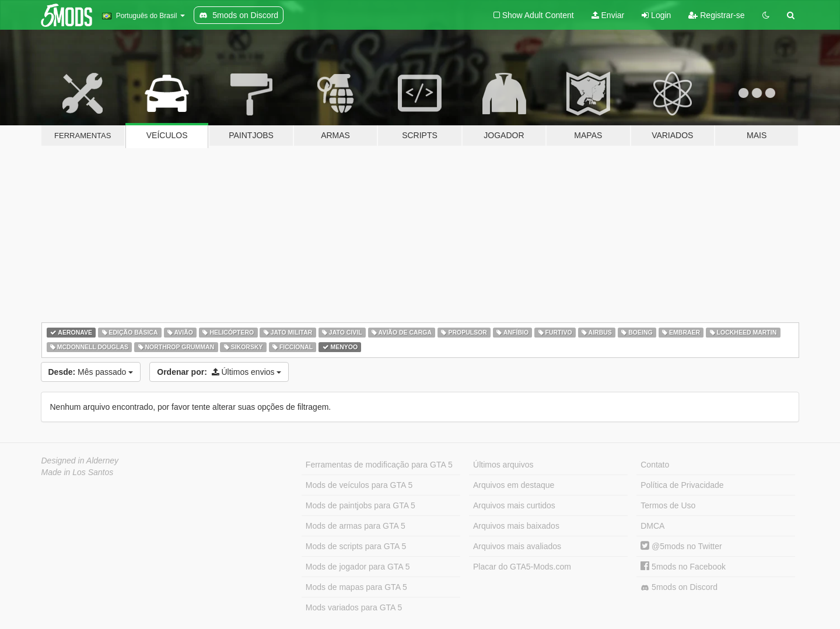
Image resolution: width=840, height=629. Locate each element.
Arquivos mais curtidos (514, 505)
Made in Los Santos (78, 472)
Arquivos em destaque (514, 485)
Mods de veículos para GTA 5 (359, 485)
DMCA (652, 526)
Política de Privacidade (682, 485)
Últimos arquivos (503, 465)
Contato (655, 465)
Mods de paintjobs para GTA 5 (360, 505)
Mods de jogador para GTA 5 (358, 567)
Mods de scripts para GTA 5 (356, 546)
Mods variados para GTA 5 (354, 607)
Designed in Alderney (80, 461)
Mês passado (91, 372)
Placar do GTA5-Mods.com (522, 567)
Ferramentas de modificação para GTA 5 (379, 465)
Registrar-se (716, 15)
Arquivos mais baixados (516, 526)
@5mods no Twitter (681, 546)
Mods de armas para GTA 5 (356, 526)
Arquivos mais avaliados (517, 546)
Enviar (608, 15)
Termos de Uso (668, 505)
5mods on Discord (679, 587)
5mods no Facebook (683, 567)
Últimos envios (219, 372)
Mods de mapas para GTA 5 (356, 587)
